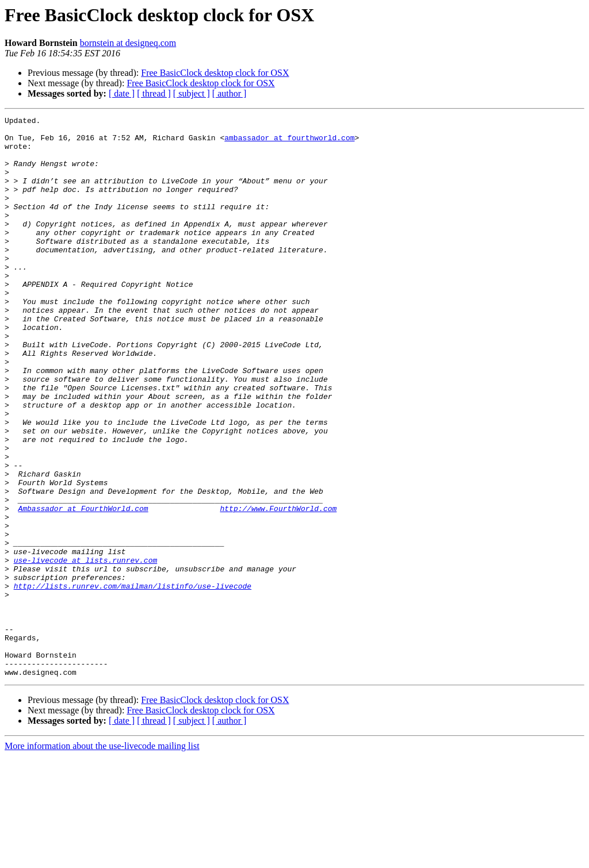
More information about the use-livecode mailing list (102, 858)
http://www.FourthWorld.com (278, 587)
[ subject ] (192, 93)
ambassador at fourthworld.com (289, 143)
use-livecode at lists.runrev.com (86, 650)
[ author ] (230, 93)
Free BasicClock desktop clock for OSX (215, 73)
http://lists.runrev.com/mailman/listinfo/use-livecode (133, 681)
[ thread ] (154, 93)
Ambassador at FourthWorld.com (83, 587)
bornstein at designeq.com (128, 43)
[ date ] (122, 93)
